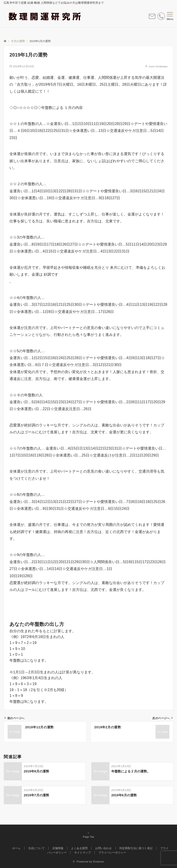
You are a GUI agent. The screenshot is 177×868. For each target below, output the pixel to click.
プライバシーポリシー (112, 852)
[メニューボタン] (170, 16)
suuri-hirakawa (158, 66)
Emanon (99, 861)
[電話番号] (161, 17)
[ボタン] (152, 18)
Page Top (88, 835)
